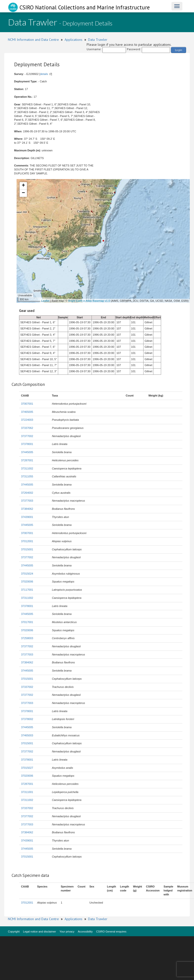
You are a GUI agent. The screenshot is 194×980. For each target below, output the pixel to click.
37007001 (27, 404)
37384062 (27, 509)
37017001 (27, 622)
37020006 (27, 582)
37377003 (27, 501)
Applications (73, 40)
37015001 (27, 549)
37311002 (27, 468)
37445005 (27, 452)
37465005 (27, 412)
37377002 (27, 436)
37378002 (27, 719)
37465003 (27, 735)
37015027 (27, 768)
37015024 (27, 574)
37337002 (27, 687)
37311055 (27, 476)
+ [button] (23, 186)
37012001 (27, 541)
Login (179, 50)
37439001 (27, 517)
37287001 (27, 460)
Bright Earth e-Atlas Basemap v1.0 (89, 301)
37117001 (27, 590)
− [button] (23, 193)
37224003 (27, 420)
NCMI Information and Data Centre (33, 40)
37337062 (27, 428)
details (44, 74)
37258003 (27, 638)
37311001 (27, 792)
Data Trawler (98, 40)
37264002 (27, 493)
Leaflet (45, 301)
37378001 (27, 444)
